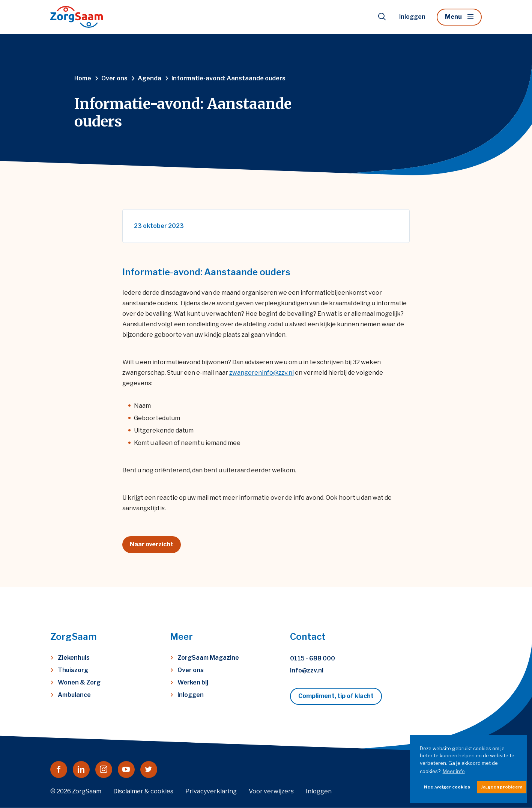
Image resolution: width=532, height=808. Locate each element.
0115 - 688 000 (313, 658)
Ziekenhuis (74, 658)
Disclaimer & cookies (143, 791)
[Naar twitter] (149, 770)
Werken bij (193, 682)
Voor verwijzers (271, 791)
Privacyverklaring (211, 791)
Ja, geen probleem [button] (502, 787)
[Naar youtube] (126, 770)
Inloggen (412, 17)
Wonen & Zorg (79, 682)
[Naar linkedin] (81, 770)
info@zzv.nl (307, 670)
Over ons (191, 670)
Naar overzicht (152, 544)
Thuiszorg (73, 670)
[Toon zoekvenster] (382, 17)
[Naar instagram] (104, 770)
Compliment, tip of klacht (336, 696)
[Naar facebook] (59, 770)
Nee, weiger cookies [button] (447, 787)
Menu (453, 17)
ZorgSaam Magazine (208, 658)
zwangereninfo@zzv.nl (261, 373)
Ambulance (74, 695)
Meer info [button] (454, 771)
